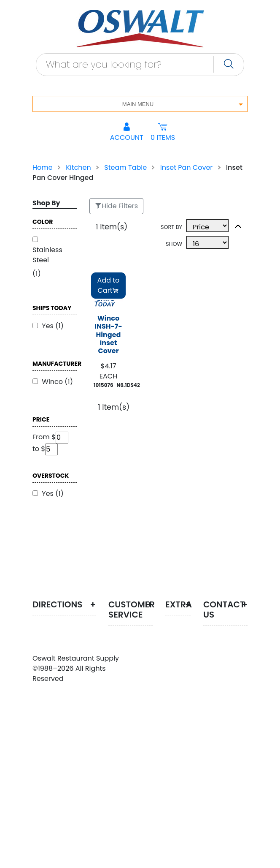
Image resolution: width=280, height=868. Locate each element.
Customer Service (128, 659)
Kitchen (78, 167)
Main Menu (138, 104)
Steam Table (125, 167)
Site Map (175, 635)
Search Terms (177, 669)
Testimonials (187, 732)
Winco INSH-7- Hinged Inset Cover (108, 335)
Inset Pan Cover (187, 167)
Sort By (171, 227)
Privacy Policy (124, 683)
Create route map (63, 629)
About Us (130, 641)
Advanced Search (183, 703)
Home (43, 167)
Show (174, 244)
